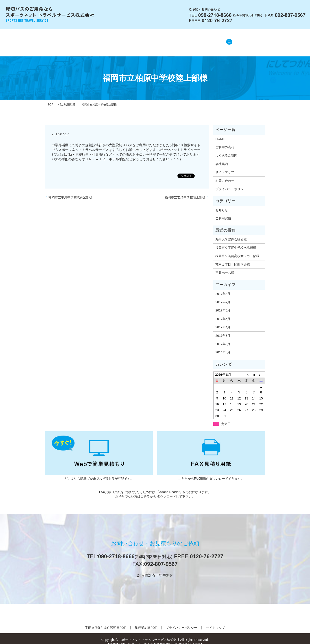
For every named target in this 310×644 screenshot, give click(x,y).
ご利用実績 (68, 99)
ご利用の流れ (132, 40)
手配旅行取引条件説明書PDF (105, 622)
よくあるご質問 (164, 40)
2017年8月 (223, 288)
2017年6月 (223, 305)
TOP (50, 99)
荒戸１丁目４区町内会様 (233, 259)
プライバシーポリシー (231, 183)
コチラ (145, 491)
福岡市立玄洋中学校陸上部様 (185, 191)
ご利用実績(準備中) (200, 40)
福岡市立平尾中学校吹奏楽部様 (70, 191)
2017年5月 (223, 313)
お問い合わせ (225, 175)
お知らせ (222, 204)
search (228, 40)
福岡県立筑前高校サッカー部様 (237, 250)
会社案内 (105, 40)
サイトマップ (225, 167)
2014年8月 (223, 347)
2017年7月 (223, 296)
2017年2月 (223, 338)
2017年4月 (223, 322)
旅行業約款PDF (146, 622)
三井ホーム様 (225, 267)
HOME (84, 40)
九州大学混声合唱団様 (231, 234)
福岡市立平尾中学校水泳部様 (236, 242)
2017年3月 (223, 330)
